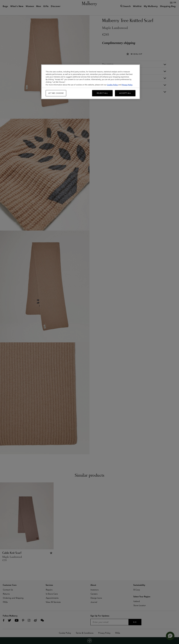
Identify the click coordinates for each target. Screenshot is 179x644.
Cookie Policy (112, 85)
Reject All (102, 93)
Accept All (125, 93)
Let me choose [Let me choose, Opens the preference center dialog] (56, 93)
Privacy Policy (127, 85)
